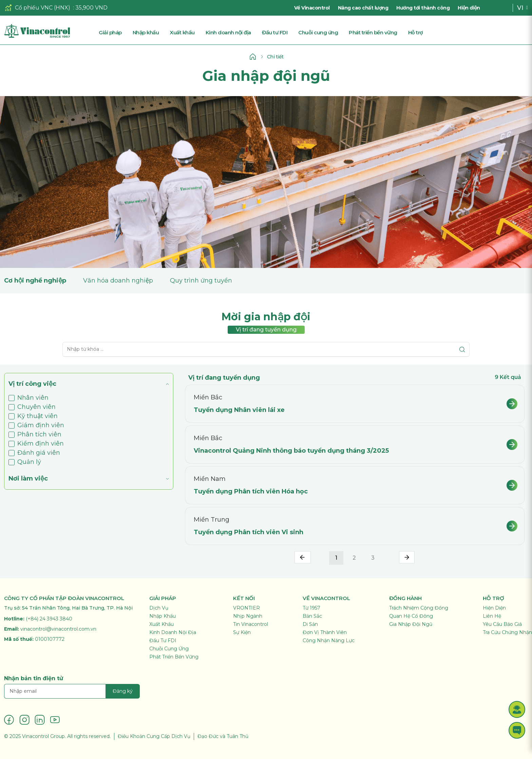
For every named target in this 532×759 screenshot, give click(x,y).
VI (520, 8)
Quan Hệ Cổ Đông (411, 616)
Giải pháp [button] (110, 32)
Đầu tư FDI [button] (275, 32)
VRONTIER (246, 608)
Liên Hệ (492, 616)
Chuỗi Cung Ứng (169, 649)
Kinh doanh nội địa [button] (228, 32)
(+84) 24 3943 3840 (49, 619)
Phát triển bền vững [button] (373, 32)
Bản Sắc (312, 616)
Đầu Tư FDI (163, 640)
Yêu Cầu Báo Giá (502, 624)
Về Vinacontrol (312, 8)
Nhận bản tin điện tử (34, 678)
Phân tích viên (35, 434)
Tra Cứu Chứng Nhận (507, 632)
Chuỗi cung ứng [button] (318, 32)
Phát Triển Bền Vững (174, 657)
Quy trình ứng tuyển (201, 281)
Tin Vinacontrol (251, 624)
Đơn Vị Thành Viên (325, 632)
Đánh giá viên (34, 453)
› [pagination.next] (407, 557)
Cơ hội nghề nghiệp (35, 281)
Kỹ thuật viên (33, 416)
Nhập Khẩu (163, 616)
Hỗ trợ (416, 32)
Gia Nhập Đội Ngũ (411, 624)
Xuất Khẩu (161, 624)
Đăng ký (123, 691)
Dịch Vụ (159, 608)
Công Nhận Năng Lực (329, 640)
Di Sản (310, 624)
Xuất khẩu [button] (182, 32)
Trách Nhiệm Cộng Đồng (419, 608)
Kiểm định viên (36, 444)
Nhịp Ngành (248, 616)
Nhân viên (28, 398)
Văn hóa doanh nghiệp (118, 281)
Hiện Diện (494, 608)
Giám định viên (36, 425)
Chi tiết (275, 57)
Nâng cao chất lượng (363, 8)
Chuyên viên (32, 407)
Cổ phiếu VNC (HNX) (43, 8)
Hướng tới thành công (423, 8)
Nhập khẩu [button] (146, 32)
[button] (517, 709)
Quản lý (25, 462)
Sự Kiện (242, 632)
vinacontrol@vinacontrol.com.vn (58, 629)
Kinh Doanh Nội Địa (173, 632)
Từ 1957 (311, 608)
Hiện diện (469, 8)
